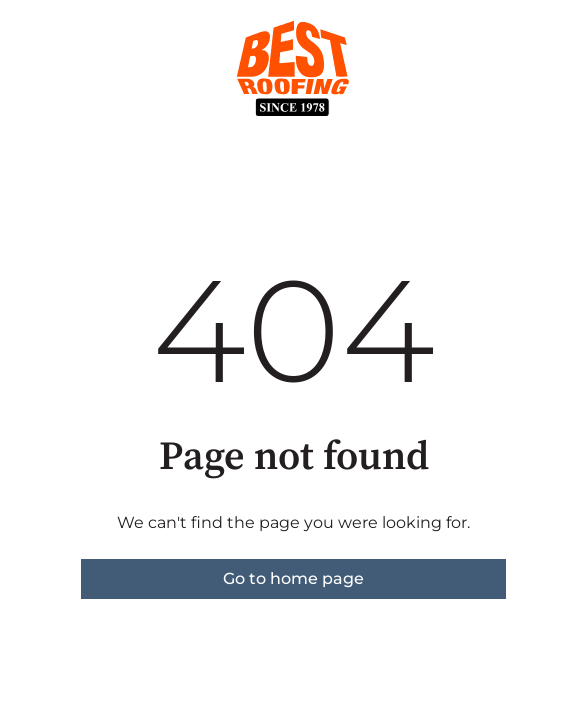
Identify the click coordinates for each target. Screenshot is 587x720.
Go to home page (293, 578)
